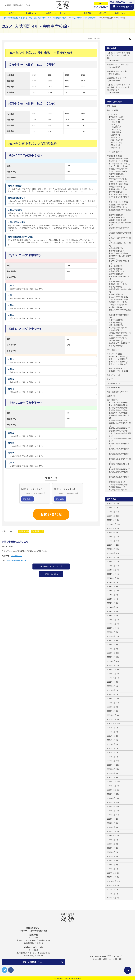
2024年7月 (111, 591)
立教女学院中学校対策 (117, 300)
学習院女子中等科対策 (117, 184)
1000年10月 (112, 898)
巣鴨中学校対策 (115, 192)
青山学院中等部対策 (116, 328)
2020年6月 (111, 761)
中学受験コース (30, 13)
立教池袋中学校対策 (116, 305)
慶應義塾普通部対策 (116, 207)
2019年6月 (111, 806)
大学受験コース (50, 13)
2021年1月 (111, 748)
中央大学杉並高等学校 (117, 403)
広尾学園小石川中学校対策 (119, 197)
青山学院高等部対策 (116, 490)
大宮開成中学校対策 (116, 179)
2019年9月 (111, 794)
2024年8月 (111, 586)
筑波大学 (114, 145)
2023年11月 (112, 624)
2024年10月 (112, 578)
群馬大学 (114, 148)
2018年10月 (112, 836)
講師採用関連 (112, 388)
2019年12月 (112, 782)
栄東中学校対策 (37, 531)
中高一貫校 (111, 350)
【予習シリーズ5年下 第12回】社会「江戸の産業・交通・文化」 (119, 55)
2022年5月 (111, 694)
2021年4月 (111, 736)
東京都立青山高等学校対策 (119, 477)
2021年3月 (111, 740)
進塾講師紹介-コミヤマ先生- (118, 78)
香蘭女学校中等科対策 (117, 335)
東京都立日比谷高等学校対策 (120, 459)
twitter (5, 970)
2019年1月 (111, 827)
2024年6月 (111, 595)
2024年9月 (111, 582)
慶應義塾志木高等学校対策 (119, 415)
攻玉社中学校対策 (116, 217)
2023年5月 (111, 649)
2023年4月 (111, 653)
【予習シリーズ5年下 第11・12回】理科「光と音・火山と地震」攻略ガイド (119, 87)
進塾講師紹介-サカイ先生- (117, 71)
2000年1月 (111, 894)
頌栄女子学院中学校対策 (118, 333)
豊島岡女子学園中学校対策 (119, 315)
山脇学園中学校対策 (116, 189)
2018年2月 (111, 865)
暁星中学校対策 (115, 248)
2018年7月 (111, 844)
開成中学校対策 (115, 320)
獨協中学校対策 (115, 294)
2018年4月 (111, 856)
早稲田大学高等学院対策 (118, 428)
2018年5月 (111, 852)
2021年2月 (111, 744)
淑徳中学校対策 (115, 287)
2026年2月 (111, 512)
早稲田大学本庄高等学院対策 (120, 423)
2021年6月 (111, 732)
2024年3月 (111, 607)
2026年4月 (111, 503)
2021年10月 (112, 723)
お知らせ (110, 110)
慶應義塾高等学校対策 (117, 421)
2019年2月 (111, 823)
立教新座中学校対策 (116, 302)
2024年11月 (112, 574)
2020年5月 (111, 765)
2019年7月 (111, 802)
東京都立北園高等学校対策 (119, 444)
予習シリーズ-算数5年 (117, 364)
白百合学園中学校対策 (117, 297)
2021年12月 (112, 715)
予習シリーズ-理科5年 (117, 359)
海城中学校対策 (115, 282)
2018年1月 (111, 869)
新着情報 (87, 13)
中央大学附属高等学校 (117, 405)
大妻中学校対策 (115, 176)
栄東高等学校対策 (116, 482)
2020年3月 (111, 773)
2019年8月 (111, 798)
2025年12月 (112, 520)
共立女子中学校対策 (116, 166)
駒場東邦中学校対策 (116, 338)
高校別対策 (111, 400)
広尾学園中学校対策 (116, 194)
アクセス (110, 106)
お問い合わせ (120, 13)
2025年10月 (112, 528)
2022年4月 (111, 699)
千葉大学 (114, 122)
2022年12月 (112, 669)
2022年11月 (112, 674)
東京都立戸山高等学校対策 (119, 449)
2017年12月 (112, 873)
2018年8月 (111, 840)
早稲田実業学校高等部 (117, 431)
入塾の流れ (103, 13)
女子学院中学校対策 (116, 182)
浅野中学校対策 (115, 274)
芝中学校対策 (114, 307)
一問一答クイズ (113, 152)
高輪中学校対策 (115, 341)
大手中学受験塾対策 (115, 368)
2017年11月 (112, 877)
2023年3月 (111, 657)
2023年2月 (111, 661)
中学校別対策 (24, 531)
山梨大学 (114, 135)
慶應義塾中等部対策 (116, 205)
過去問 (110, 396)
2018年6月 (111, 848)
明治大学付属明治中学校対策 (120, 243)
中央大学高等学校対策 (117, 408)
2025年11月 (112, 524)
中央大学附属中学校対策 (118, 164)
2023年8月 (111, 636)
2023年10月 (112, 628)
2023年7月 (111, 640)
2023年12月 (112, 620)
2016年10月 (112, 885)
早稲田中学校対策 (116, 220)
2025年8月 (111, 537)
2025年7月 (111, 541)
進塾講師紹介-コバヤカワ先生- (119, 65)
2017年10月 (112, 881)
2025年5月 (111, 549)
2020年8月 (111, 753)
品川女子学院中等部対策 (118, 171)
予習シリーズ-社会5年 (117, 362)
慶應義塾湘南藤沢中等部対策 (120, 210)
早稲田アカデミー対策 (117, 371)
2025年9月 (111, 532)
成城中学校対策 (115, 215)
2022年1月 (111, 711)
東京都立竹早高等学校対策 (119, 464)
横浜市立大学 (116, 142)
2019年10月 (112, 790)
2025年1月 (111, 566)
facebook (11, 970)
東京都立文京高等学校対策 (119, 454)
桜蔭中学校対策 (115, 269)
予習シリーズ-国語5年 (117, 357)
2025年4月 (111, 553)
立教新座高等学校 (116, 487)
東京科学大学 (116, 140)
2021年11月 (112, 719)
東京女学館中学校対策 (117, 253)
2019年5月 (111, 811)
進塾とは (13, 13)
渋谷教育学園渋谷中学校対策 (120, 289)
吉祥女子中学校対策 (116, 169)
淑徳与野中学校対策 (116, 284)
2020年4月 (111, 769)
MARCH (115, 127)
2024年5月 (111, 599)
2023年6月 (111, 645)
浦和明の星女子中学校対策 (119, 276)
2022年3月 (111, 703)
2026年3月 (111, 508)
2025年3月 (111, 557)
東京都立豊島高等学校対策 (119, 472)
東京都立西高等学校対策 (118, 469)
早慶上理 (116, 132)
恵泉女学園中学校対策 (117, 202)
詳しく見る (27, 499)
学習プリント (112, 375)
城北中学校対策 (115, 174)
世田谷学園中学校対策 (117, 161)
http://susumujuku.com (17, 560)
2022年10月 (112, 678)
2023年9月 (111, 632)
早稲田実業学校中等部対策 (119, 228)
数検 (109, 379)
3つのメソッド (70, 13)
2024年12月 (112, 570)
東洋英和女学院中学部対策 (119, 261)
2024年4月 (111, 603)
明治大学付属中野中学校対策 (120, 238)
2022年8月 (111, 686)
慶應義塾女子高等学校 (117, 413)
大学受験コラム (115, 119)
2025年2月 (111, 562)
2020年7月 (111, 757)
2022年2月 (111, 707)
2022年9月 (111, 682)
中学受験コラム (115, 117)
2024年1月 (111, 616)
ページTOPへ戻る (128, 970)
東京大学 (114, 137)
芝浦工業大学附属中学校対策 (120, 310)
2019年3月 (111, 819)
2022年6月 (111, 690)
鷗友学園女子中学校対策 (118, 343)
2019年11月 (112, 786)
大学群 (113, 125)
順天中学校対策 (115, 330)
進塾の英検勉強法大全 (116, 392)
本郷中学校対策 (115, 251)
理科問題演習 (112, 383)
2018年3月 (111, 860)
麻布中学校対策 (115, 346)
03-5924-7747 (17, 556)
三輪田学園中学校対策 (117, 158)
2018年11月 (112, 831)
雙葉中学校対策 (115, 325)
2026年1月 (111, 516)
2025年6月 (111, 545)
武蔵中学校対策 (115, 271)
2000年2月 (111, 890)
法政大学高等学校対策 (117, 485)
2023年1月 (111, 665)
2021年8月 (111, 728)
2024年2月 (111, 611)
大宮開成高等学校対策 (117, 410)
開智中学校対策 (115, 323)
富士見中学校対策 (116, 187)
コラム (110, 114)
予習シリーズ (112, 354)
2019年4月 (111, 815)
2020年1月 (111, 777)
